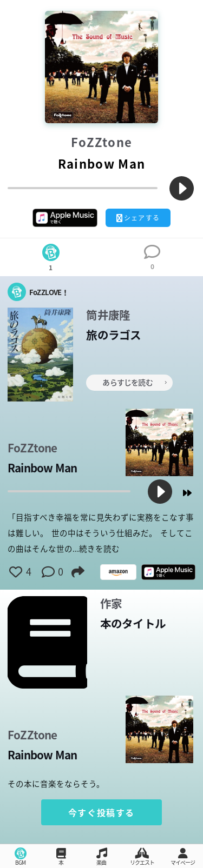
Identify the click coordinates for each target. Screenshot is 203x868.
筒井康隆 (108, 315)
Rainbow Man (42, 468)
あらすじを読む (134, 382)
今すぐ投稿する (101, 812)
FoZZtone (102, 142)
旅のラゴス (113, 335)
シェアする (138, 218)
